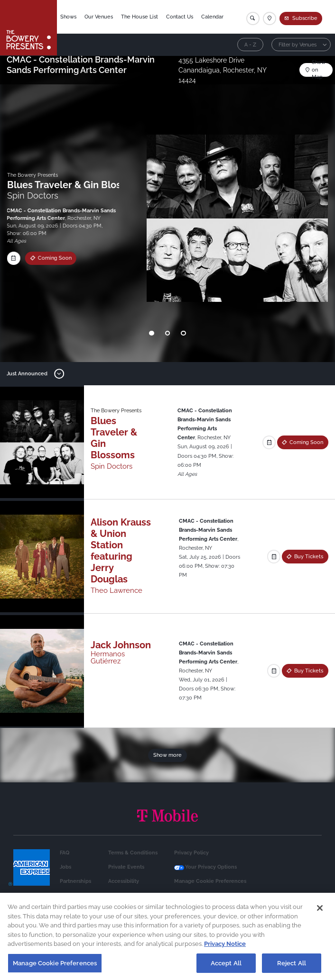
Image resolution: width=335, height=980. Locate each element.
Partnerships (75, 881)
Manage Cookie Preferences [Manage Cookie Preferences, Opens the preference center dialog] (55, 968)
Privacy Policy (191, 853)
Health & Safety (194, 895)
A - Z (250, 45)
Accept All (226, 968)
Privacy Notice (225, 949)
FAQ (65, 853)
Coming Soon (52, 258)
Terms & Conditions (133, 853)
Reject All (292, 968)
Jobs (65, 867)
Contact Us (180, 17)
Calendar (212, 17)
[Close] (320, 914)
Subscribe (305, 18)
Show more (167, 755)
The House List (140, 17)
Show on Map (319, 70)
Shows (68, 17)
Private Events (126, 867)
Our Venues (99, 17)
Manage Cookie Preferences (210, 881)
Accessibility (124, 881)
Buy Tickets (309, 556)
